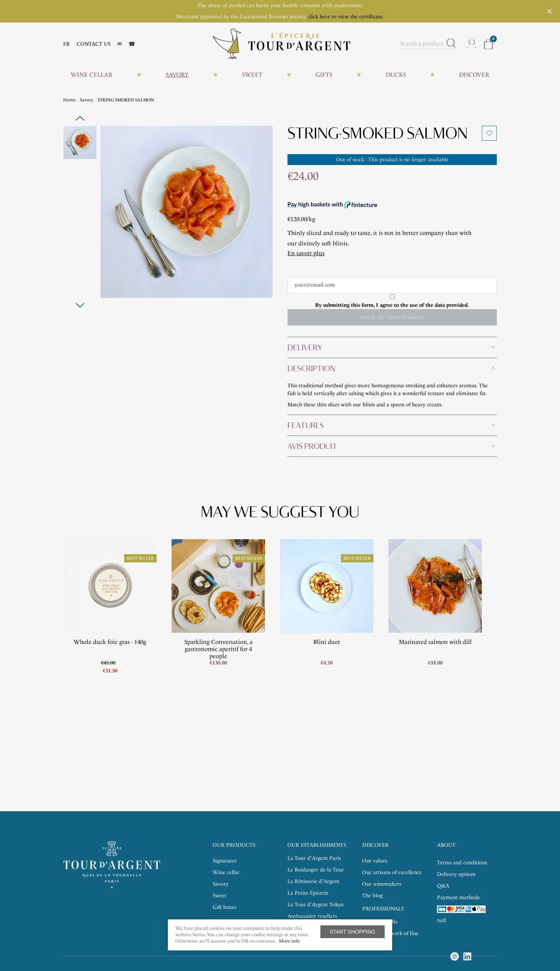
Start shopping (353, 932)
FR (67, 44)
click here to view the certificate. (346, 17)
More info (289, 941)
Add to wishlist (489, 133)
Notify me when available (392, 317)
